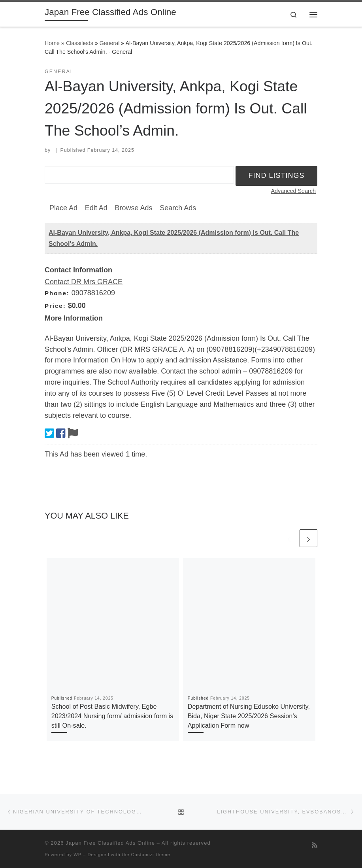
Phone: (57, 293)
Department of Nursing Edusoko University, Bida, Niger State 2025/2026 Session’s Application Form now (249, 716)
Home (52, 43)
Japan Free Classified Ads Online (110, 843)
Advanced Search (293, 191)
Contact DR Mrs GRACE (84, 282)
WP (77, 855)
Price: (55, 306)
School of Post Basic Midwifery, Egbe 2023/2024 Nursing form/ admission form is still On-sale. (112, 716)
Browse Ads (133, 208)
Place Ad (63, 208)
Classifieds (80, 43)
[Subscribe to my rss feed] (315, 845)
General (110, 43)
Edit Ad (96, 208)
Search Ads (178, 208)
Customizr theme (151, 855)
